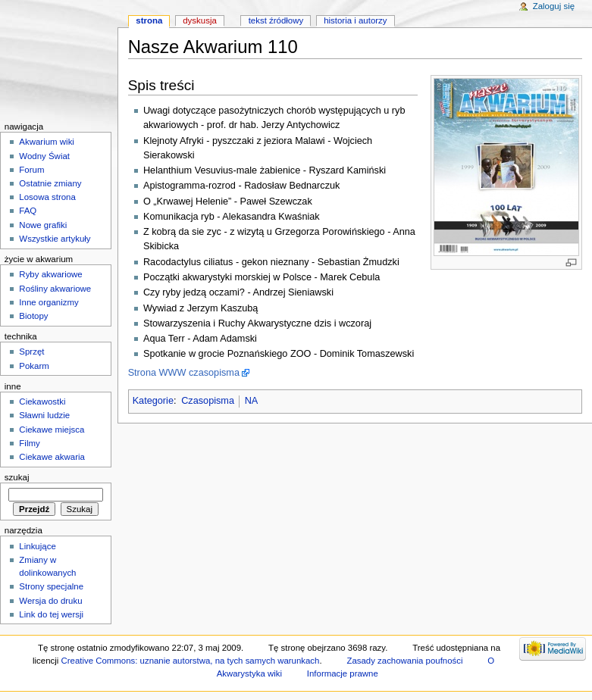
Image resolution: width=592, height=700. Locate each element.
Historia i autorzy (355, 20)
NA (252, 401)
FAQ (28, 211)
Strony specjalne (51, 586)
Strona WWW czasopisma (184, 373)
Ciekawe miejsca (52, 430)
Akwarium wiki (47, 142)
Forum (31, 170)
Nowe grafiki (43, 225)
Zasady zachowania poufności (404, 661)
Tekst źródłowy (276, 20)
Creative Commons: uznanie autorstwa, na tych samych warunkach (190, 661)
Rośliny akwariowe (55, 289)
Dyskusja (200, 20)
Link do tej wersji (51, 614)
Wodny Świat (44, 156)
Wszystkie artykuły (55, 239)
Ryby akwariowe (50, 274)
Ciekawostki (42, 402)
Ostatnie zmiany (50, 183)
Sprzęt (31, 352)
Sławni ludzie (44, 415)
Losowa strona (47, 197)
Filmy (29, 443)
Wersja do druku (50, 601)
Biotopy (33, 316)
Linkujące (37, 546)
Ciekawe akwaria (52, 457)
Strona (149, 20)
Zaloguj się (554, 6)
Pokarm (34, 366)
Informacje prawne (343, 673)
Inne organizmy (49, 302)
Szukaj (17, 477)
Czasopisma (208, 401)
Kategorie (153, 401)
